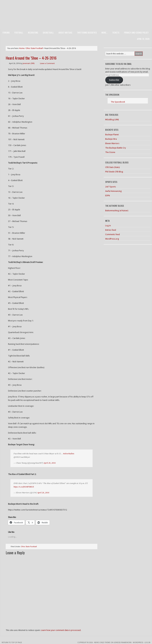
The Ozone (110, 152)
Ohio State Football (29, 547)
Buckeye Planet (112, 135)
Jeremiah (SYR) (29, 63)
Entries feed (111, 230)
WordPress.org (112, 239)
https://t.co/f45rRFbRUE (24, 487)
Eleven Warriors (112, 143)
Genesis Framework (123, 642)
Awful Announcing (113, 191)
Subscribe (114, 80)
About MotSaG (65, 32)
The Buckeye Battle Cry (116, 148)
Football (19, 32)
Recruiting (33, 32)
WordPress (138, 642)
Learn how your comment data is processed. (61, 630)
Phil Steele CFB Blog (114, 172)
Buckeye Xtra (111, 139)
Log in (108, 226)
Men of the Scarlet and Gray (76, 9)
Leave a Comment (47, 63)
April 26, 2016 (50, 463)
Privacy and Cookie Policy (136, 32)
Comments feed (112, 234)
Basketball (48, 32)
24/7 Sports (111, 187)
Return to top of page (12, 642)
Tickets (116, 32)
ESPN (108, 196)
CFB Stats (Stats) (112, 167)
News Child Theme (102, 642)
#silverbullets (69, 454)
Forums (6, 32)
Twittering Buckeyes (87, 32)
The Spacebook (112, 95)
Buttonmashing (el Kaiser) (117, 211)
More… (104, 32)
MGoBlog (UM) (112, 120)
